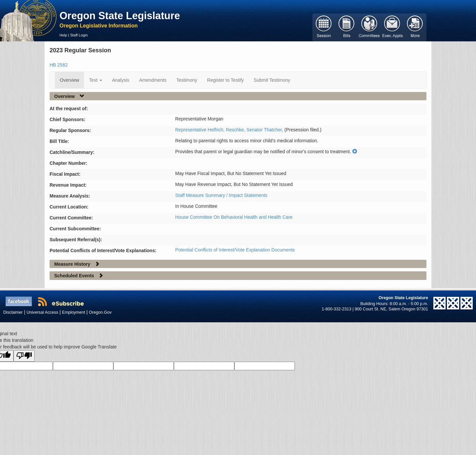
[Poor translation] (24, 356)
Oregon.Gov (100, 312)
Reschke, (236, 130)
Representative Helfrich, (200, 130)
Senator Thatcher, (266, 130)
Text (96, 80)
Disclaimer (13, 312)
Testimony (187, 80)
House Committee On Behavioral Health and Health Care (234, 217)
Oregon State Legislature (120, 16)
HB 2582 (59, 65)
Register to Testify (226, 80)
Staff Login (79, 35)
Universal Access (42, 312)
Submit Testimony (272, 80)
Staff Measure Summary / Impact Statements (221, 195)
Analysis (121, 80)
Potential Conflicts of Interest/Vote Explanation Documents (235, 250)
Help (63, 35)
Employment (74, 312)
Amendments (153, 80)
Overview (69, 80)
